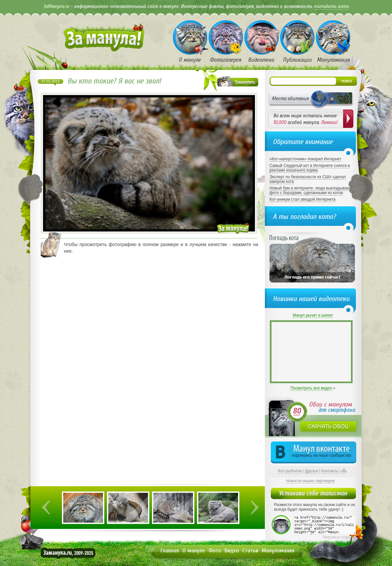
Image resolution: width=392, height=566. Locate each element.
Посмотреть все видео (311, 388)
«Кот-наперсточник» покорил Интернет (305, 159)
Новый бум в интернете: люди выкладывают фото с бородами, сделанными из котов (310, 190)
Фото (215, 551)
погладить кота (331, 6)
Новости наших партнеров (310, 481)
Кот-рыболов (290, 471)
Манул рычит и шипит (313, 315)
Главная (170, 551)
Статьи (250, 551)
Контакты (330, 471)
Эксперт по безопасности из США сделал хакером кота (308, 179)
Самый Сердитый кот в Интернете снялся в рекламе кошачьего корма (310, 168)
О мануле (194, 551)
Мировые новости (340, 537)
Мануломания (278, 551)
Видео (232, 551)
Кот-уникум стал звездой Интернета (302, 199)
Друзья (311, 471)
